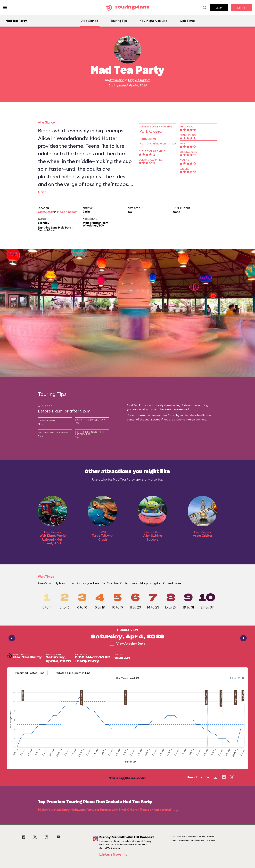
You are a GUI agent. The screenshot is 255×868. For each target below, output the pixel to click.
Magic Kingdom (139, 80)
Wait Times (187, 21)
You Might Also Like (154, 21)
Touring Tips (119, 21)
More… (43, 192)
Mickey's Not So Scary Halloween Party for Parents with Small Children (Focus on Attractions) (108, 810)
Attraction (117, 80)
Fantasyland (46, 212)
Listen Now (114, 855)
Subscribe (242, 8)
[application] (127, 720)
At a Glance (90, 21)
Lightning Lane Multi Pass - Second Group (55, 229)
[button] (228, 678)
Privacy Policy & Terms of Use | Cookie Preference (193, 840)
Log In (219, 8)
